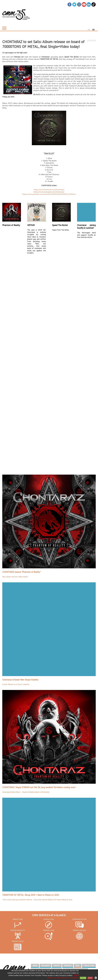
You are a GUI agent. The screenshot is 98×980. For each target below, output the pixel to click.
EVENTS (57, 966)
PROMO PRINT (18, 941)
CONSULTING (49, 919)
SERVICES (68, 966)
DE (93, 30)
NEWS (35, 966)
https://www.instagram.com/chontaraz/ (49, 192)
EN (89, 30)
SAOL (78, 966)
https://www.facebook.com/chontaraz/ (49, 190)
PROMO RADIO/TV (18, 930)
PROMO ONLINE (79, 930)
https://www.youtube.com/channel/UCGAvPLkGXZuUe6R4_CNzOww (49, 194)
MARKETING (18, 919)
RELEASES (45, 966)
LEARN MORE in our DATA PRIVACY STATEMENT (63, 976)
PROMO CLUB (49, 930)
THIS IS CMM (89, 966)
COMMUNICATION (79, 919)
